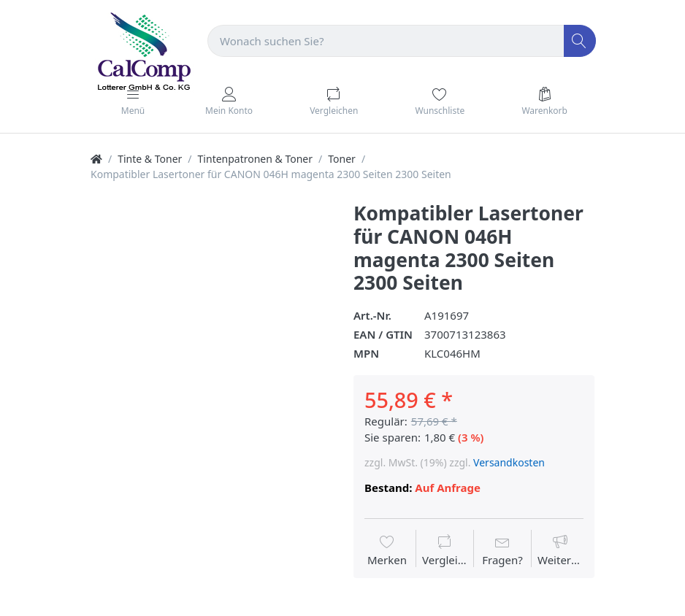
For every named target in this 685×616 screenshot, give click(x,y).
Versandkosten (509, 462)
